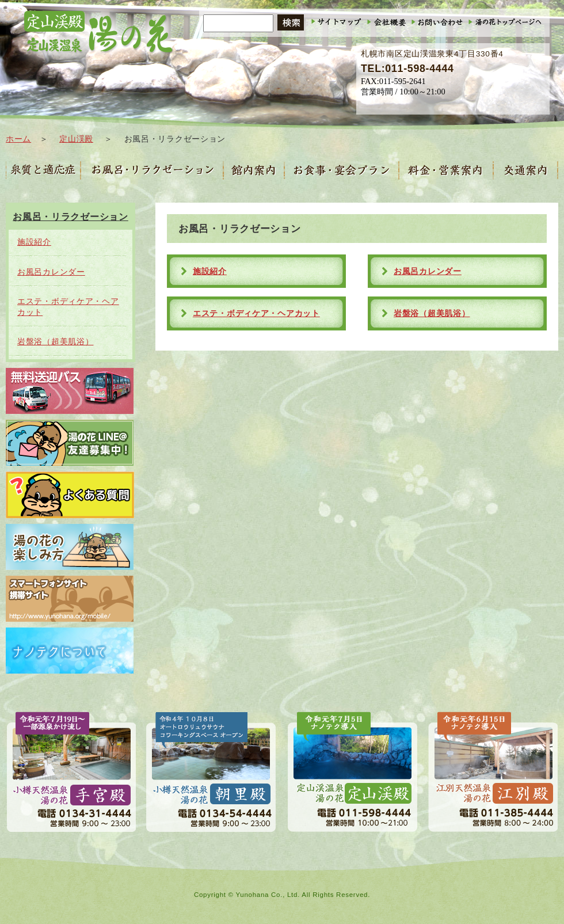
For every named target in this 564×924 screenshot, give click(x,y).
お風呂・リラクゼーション (70, 217)
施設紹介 (210, 271)
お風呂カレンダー (428, 271)
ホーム (18, 139)
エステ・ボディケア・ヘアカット (256, 313)
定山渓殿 (76, 139)
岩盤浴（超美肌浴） (432, 313)
